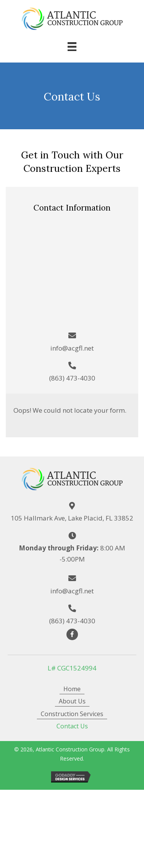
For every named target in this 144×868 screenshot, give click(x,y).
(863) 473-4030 (72, 378)
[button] (72, 634)
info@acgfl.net (72, 348)
